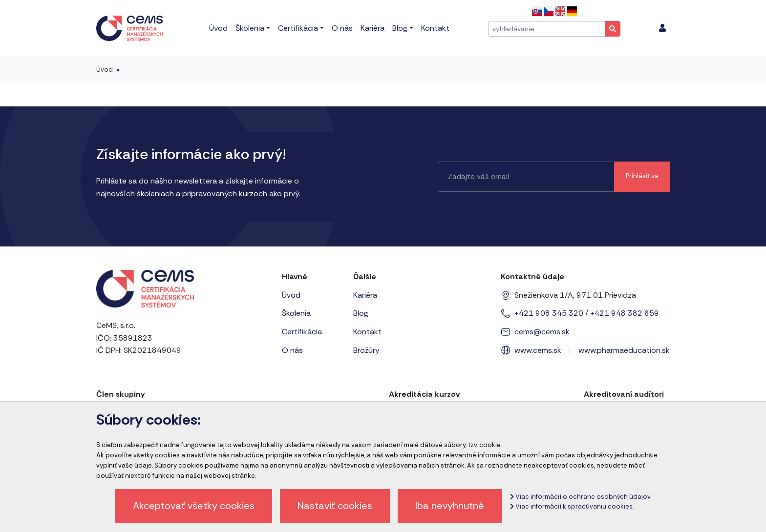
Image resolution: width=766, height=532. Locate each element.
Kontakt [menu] (435, 28)
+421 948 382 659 (625, 313)
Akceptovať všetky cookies (194, 506)
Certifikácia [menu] (298, 28)
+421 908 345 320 (549, 313)
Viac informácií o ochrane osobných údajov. (581, 497)
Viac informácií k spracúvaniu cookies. (572, 506)
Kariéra (365, 295)
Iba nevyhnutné (450, 506)
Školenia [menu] (250, 28)
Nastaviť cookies (335, 506)
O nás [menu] (342, 28)
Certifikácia (302, 332)
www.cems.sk (538, 350)
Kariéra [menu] (372, 28)
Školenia (296, 313)
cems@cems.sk (542, 332)
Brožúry (366, 350)
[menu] (662, 28)
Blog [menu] (400, 28)
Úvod (105, 70)
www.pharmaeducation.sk (624, 350)
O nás (292, 350)
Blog (361, 313)
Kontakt (367, 332)
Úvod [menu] (218, 28)
